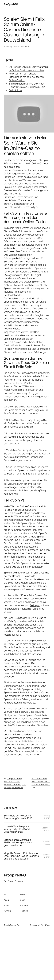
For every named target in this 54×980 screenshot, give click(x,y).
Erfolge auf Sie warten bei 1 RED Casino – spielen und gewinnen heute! (18, 843)
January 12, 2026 (47, 817)
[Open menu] (49, 4)
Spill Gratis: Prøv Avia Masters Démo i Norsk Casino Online (41, 781)
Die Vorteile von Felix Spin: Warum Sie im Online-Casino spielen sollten (29, 68)
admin (15, 46)
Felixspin (35, 605)
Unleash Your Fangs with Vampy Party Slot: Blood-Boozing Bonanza (17, 829)
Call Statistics (25, 46)
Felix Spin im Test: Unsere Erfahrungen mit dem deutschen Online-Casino (26, 77)
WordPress (46, 925)
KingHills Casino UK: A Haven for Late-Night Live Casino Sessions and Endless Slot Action (21, 856)
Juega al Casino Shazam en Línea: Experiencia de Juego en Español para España (15, 783)
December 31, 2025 (46, 829)
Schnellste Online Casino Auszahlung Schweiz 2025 (18, 817)
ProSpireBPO (11, 4)
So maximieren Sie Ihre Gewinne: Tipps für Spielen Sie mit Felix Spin (27, 85)
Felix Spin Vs (16, 90)
